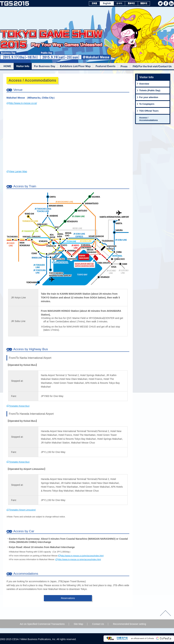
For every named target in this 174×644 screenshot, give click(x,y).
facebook (166, 3)
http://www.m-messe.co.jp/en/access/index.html (82, 556)
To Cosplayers (147, 104)
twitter (160, 3)
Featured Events (105, 67)
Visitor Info (23, 67)
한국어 (119, 3)
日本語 (94, 3)
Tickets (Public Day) (150, 90)
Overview (144, 84)
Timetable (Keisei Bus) (19, 406)
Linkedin (171, 3)
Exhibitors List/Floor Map (75, 67)
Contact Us (98, 624)
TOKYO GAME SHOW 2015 (14, 3)
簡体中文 (132, 3)
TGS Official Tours (149, 111)
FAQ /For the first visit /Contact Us (152, 67)
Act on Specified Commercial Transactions (42, 624)
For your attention (149, 97)
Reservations (68, 598)
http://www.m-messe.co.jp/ (23, 103)
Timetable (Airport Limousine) (22, 510)
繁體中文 (144, 3)
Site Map (78, 624)
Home (7, 67)
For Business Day (45, 67)
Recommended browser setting (129, 624)
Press (124, 67)
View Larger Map (18, 171)
